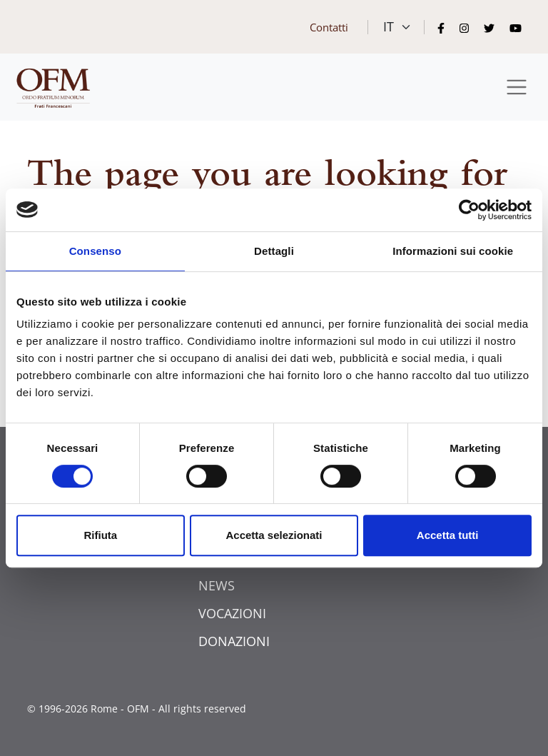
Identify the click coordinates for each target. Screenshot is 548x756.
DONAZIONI (234, 641)
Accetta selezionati (274, 535)
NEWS (217, 585)
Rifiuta (100, 535)
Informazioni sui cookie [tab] (453, 251)
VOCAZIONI (232, 613)
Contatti (329, 27)
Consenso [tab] (95, 251)
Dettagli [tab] (274, 251)
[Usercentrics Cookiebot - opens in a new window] (469, 210)
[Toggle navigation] (517, 87)
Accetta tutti (448, 535)
